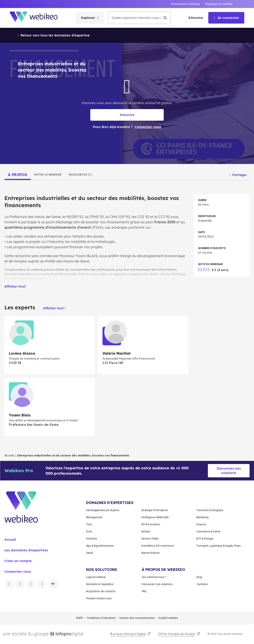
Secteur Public (150, 539)
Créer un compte (18, 561)
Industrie (92, 539)
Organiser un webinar (219, 4)
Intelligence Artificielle (155, 517)
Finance (201, 524)
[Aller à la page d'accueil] (37, 18)
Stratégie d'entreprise (155, 510)
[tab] (18, 175)
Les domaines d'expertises (26, 550)
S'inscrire (196, 18)
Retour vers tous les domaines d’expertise (54, 35)
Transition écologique (210, 510)
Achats (146, 532)
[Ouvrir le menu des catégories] (90, 18)
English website (168, 618)
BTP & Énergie (205, 539)
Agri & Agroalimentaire (100, 546)
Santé (90, 553)
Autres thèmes (151, 553)
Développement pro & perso (103, 510)
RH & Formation (151, 524)
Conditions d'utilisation (101, 618)
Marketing (202, 517)
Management (94, 517)
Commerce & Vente (208, 532)
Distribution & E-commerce (158, 546)
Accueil (9, 456)
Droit (89, 532)
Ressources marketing (185, 4)
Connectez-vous (18, 572)
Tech (89, 524)
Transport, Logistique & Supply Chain (219, 546)
